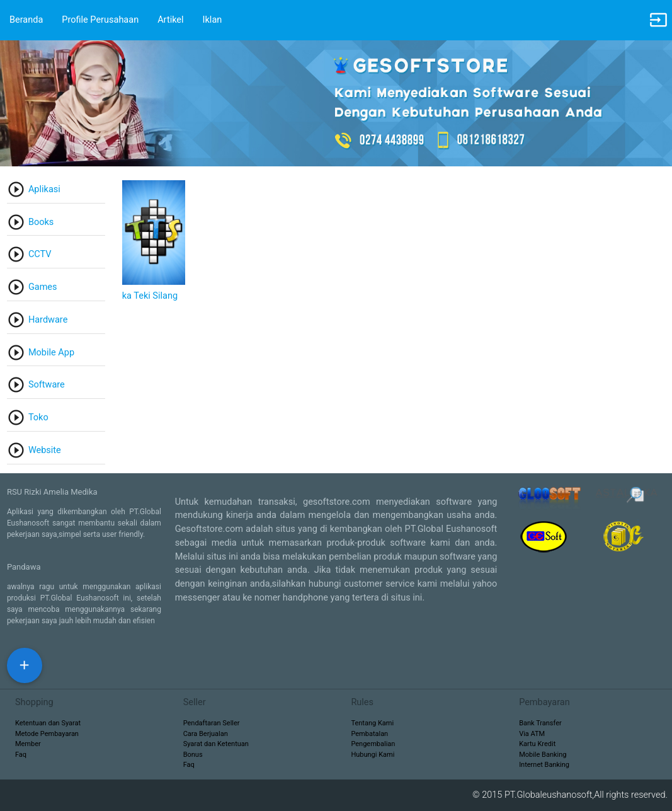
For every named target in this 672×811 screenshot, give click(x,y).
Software (47, 385)
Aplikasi (44, 189)
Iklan (213, 20)
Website (45, 450)
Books (41, 222)
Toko (38, 417)
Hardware (48, 320)
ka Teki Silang (150, 296)
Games (43, 287)
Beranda (26, 20)
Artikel (170, 20)
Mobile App (51, 353)
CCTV (40, 254)
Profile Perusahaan (100, 20)
